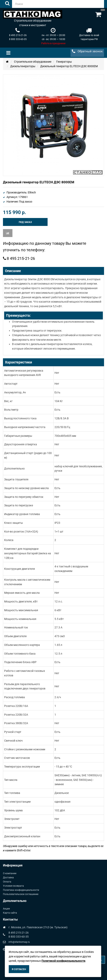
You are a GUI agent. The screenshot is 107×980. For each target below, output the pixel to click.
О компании (10, 873)
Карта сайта (10, 913)
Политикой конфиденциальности (63, 961)
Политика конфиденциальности (21, 890)
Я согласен (19, 969)
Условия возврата (13, 886)
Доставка (8, 878)
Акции (6, 909)
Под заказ (25, 222)
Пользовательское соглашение (21, 894)
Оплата (7, 882)
